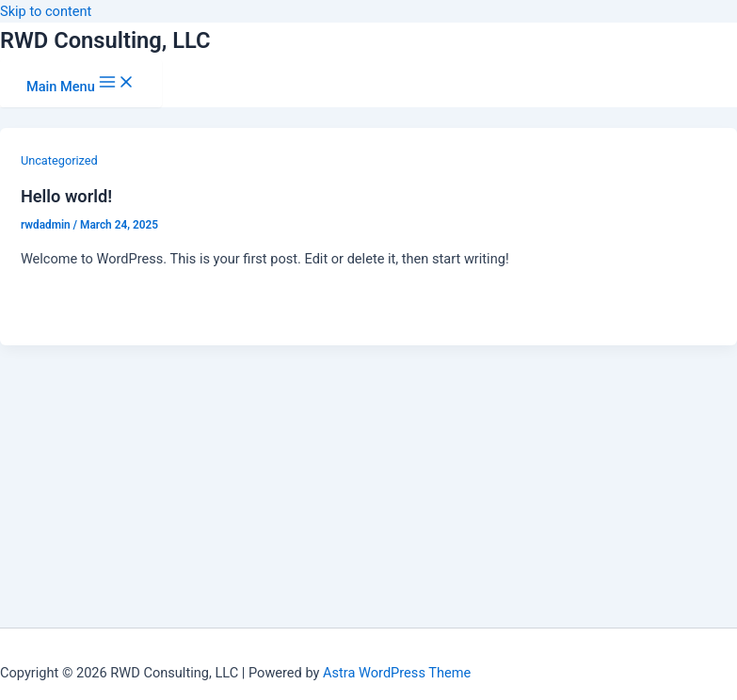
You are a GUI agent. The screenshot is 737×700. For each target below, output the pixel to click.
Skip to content (46, 11)
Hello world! (66, 196)
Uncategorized (59, 160)
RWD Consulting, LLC (105, 40)
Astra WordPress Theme (397, 673)
